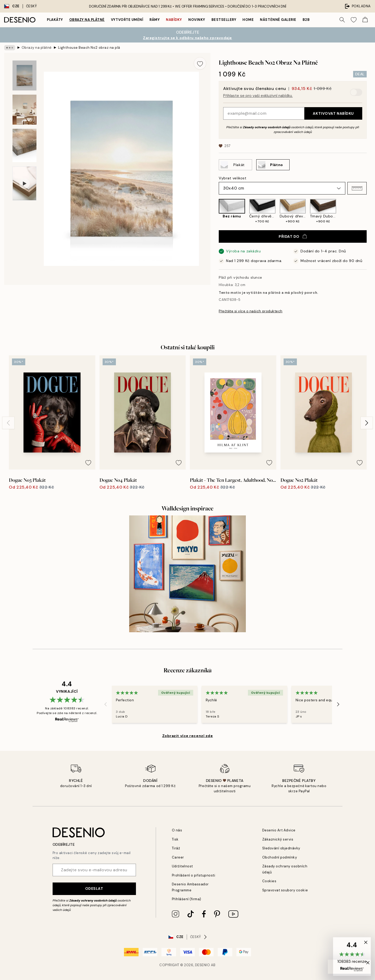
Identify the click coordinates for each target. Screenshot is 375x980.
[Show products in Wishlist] (354, 20)
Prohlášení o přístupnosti (194, 875)
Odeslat (94, 888)
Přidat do (293, 236)
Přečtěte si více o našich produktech (251, 311)
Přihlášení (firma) (187, 899)
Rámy (155, 20)
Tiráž (176, 848)
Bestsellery (224, 20)
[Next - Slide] (367, 423)
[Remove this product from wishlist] (200, 63)
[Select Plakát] (235, 165)
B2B (306, 20)
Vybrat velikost (233, 178)
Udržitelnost (182, 866)
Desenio (203, 965)
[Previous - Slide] (8, 423)
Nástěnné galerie (278, 20)
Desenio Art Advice (279, 830)
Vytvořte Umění (127, 20)
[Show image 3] (24, 146)
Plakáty (55, 20)
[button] (357, 188)
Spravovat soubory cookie (285, 890)
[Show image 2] (24, 110)
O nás (177, 830)
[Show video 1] (24, 183)
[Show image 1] (24, 75)
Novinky (197, 20)
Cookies (269, 881)
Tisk (175, 839)
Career (178, 857)
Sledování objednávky (281, 848)
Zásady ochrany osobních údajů (267, 127)
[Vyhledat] (342, 20)
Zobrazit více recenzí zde (188, 736)
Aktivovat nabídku (333, 113)
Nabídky (174, 20)
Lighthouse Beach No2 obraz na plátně (89, 48)
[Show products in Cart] (365, 20)
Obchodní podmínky (280, 857)
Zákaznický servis (278, 839)
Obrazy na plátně (87, 20)
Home (248, 20)
